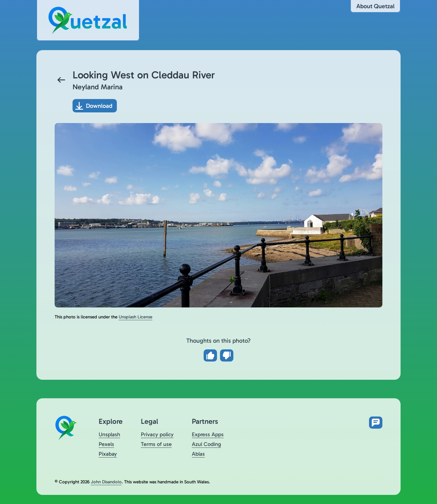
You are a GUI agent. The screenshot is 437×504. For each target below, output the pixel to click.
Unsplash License (136, 317)
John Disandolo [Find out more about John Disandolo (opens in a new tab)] (106, 482)
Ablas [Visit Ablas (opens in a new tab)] (198, 454)
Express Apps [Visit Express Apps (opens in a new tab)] (208, 434)
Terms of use (156, 444)
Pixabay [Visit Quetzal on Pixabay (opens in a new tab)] (108, 454)
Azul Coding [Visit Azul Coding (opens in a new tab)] (206, 444)
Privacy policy (157, 434)
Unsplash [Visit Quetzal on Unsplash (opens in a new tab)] (109, 434)
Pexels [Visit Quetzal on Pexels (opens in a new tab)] (106, 444)
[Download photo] (95, 106)
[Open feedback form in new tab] (376, 423)
